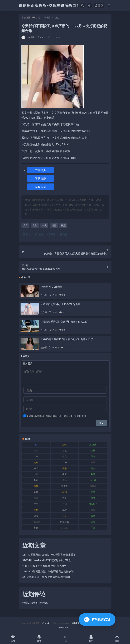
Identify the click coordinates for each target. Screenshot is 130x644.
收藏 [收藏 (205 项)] (93, 474)
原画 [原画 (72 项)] (93, 456)
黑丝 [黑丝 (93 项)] (93, 528)
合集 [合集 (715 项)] (36, 462)
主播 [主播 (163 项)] (93, 450)
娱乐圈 (47, 17)
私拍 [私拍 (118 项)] (65, 492)
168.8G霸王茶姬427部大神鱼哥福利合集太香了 (67, 339)
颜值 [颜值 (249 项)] (36, 528)
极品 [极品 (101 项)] (65, 480)
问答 (65, 639)
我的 (91, 639)
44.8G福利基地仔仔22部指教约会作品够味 (46, 577)
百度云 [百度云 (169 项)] (65, 486)
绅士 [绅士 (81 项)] (65, 498)
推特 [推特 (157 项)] (36, 474)
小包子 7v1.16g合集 (52, 287)
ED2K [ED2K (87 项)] (65, 445)
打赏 (27, 234)
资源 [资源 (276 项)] (36, 516)
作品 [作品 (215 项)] (65, 456)
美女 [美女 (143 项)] (36, 504)
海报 (51, 234)
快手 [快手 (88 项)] (65, 468)
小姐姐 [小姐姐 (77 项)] (36, 468)
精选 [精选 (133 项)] (36, 498)
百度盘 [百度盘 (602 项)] (93, 486)
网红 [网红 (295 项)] (93, 498)
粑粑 (54, 225)
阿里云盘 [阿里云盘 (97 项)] (65, 522)
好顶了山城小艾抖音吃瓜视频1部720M (44, 566)
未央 (44, 225)
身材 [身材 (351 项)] (65, 516)
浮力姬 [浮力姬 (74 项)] (93, 480)
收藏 (39, 234)
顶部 (117, 639)
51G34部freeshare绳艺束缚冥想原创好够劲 (47, 560)
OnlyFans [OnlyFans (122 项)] (93, 445)
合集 (35, 225)
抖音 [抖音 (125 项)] (93, 468)
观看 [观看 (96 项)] (65, 510)
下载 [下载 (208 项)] (65, 450)
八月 (25, 225)
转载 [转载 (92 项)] (93, 516)
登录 (99, 5)
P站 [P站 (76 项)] (36, 450)
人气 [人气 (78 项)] (36, 456)
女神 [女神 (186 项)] (65, 462)
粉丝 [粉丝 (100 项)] (93, 492)
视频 (63, 225)
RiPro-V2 (45, 623)
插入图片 (27, 363)
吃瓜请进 (41, 187)
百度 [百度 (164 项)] (36, 486)
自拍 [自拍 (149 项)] (65, 504)
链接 (64, 234)
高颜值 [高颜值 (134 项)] (65, 528)
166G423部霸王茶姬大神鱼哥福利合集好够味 (48, 571)
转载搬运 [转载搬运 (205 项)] (36, 522)
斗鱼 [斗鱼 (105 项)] (36, 480)
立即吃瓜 (41, 170)
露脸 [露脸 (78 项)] (93, 522)
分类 (39, 639)
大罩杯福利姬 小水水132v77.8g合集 (61, 304)
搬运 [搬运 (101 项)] (65, 474)
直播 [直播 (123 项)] (36, 492)
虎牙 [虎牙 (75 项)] (36, 510)
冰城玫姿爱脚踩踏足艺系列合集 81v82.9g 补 (65, 322)
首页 (38, 17)
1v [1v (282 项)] (36, 445)
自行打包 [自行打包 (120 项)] (93, 504)
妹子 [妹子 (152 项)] (93, 462)
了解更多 (41, 178)
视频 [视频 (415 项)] (93, 510)
